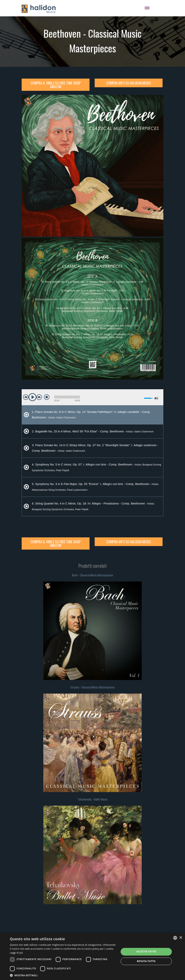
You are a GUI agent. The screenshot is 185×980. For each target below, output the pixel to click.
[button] (63, 975)
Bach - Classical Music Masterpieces (92, 575)
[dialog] (92, 956)
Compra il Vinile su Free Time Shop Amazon (56, 85)
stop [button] (47, 397)
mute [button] (142, 398)
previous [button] (26, 397)
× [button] (181, 938)
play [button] (32, 397)
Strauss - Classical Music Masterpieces (92, 687)
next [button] (39, 397)
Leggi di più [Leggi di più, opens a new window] (16, 953)
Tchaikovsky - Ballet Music (93, 799)
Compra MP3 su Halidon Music (129, 83)
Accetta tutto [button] (146, 952)
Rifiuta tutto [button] (146, 961)
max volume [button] (156, 398)
